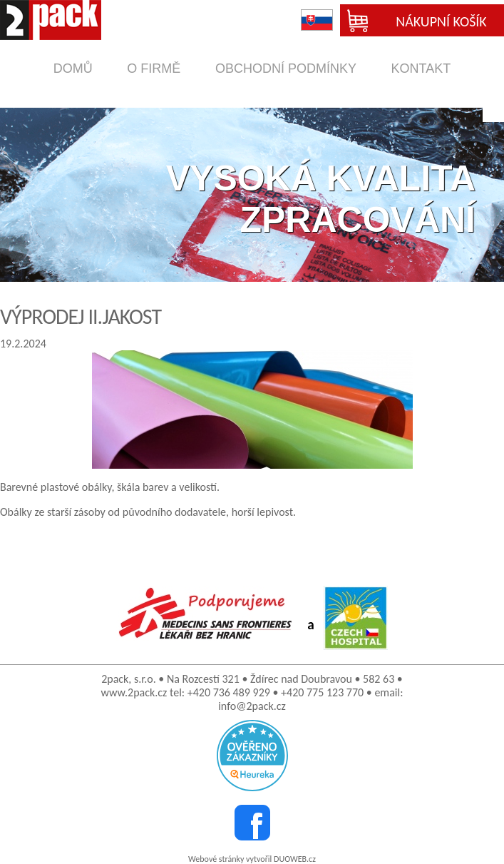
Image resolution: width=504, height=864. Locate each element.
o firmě (154, 68)
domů (73, 68)
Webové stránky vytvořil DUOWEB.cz (252, 859)
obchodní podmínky (286, 68)
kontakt (421, 68)
